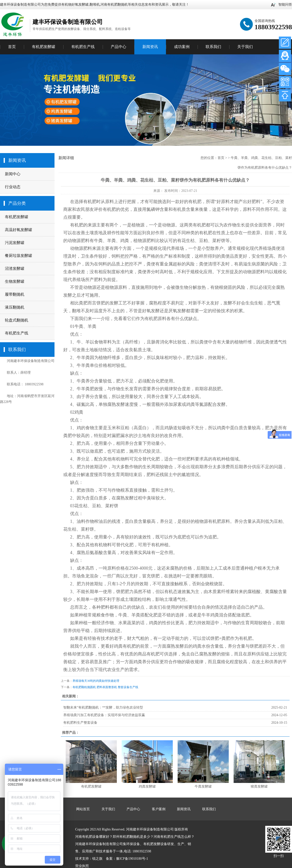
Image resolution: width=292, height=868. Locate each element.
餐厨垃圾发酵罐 (18, 256)
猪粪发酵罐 (259, 786)
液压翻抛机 (15, 307)
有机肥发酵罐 (17, 217)
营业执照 (82, 866)
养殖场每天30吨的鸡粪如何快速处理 (96, 681)
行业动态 (13, 187)
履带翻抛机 (15, 294)
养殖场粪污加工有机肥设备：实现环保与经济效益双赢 (104, 715)
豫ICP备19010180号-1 (132, 859)
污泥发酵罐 (15, 243)
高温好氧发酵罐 (18, 230)
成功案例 (182, 47)
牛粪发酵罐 (203, 786)
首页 (12, 47)
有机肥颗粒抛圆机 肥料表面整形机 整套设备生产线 (105, 687)
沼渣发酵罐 (15, 268)
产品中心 (119, 47)
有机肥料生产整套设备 (80, 723)
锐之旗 (97, 859)
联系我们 (213, 47)
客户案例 (159, 809)
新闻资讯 (150, 47)
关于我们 (245, 47)
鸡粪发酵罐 (147, 786)
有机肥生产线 (17, 333)
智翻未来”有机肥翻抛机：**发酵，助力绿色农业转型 (103, 707)
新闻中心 (13, 174)
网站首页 (83, 809)
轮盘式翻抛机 (17, 320)
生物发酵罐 (15, 281)
